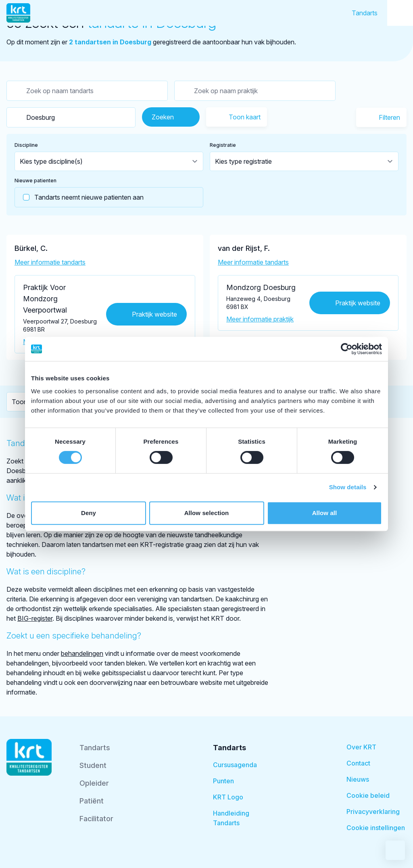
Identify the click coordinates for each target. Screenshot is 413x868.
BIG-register (35, 618)
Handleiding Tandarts (231, 818)
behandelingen (82, 653)
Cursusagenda (235, 765)
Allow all (325, 513)
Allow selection (207, 513)
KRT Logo (228, 797)
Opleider (94, 783)
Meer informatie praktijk (260, 319)
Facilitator (96, 819)
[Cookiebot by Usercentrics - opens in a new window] (347, 349)
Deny (89, 513)
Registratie (223, 145)
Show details (348, 487)
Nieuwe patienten (35, 180)
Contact (358, 763)
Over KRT (361, 747)
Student (93, 765)
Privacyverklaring (373, 812)
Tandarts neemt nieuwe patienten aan (79, 197)
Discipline (26, 145)
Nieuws (358, 779)
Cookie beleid (368, 795)
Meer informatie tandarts (50, 262)
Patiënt (92, 801)
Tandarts (365, 13)
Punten (223, 781)
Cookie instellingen (376, 828)
